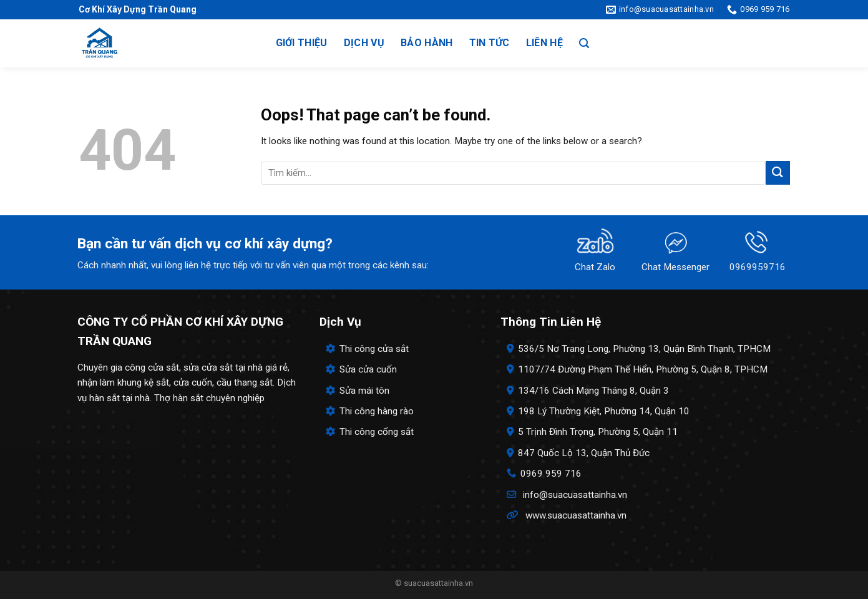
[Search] (584, 43)
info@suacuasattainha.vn (575, 495)
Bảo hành (427, 43)
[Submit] (778, 173)
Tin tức (490, 43)
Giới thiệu (302, 43)
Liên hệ (544, 43)
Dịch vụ (364, 43)
